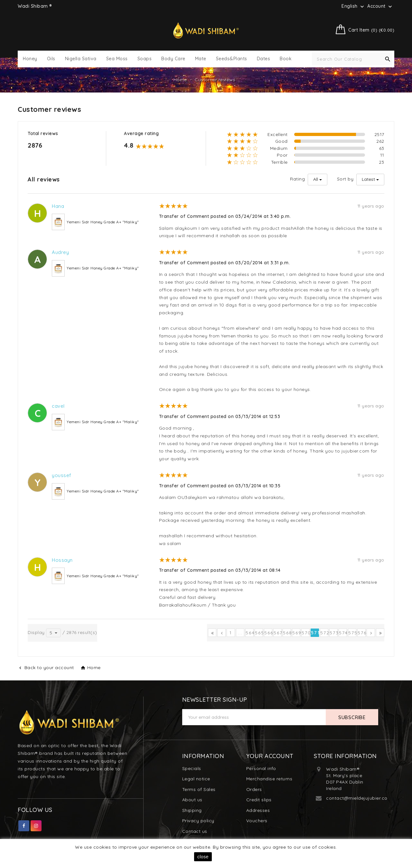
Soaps (145, 59)
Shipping (192, 810)
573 (334, 633)
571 (315, 633)
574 (343, 633)
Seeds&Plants (232, 59)
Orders (254, 789)
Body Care (173, 59)
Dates (264, 59)
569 (296, 633)
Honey (30, 59)
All (316, 179)
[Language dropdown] (353, 6)
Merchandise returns (269, 779)
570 (306, 633)
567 (278, 633)
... (240, 633)
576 (362, 633)
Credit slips (259, 800)
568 (287, 633)
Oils (51, 59)
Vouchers (257, 821)
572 (324, 633)
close (203, 857)
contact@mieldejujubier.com (359, 798)
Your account (270, 756)
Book (286, 59)
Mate (201, 59)
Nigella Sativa (81, 59)
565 (259, 633)
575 (352, 633)
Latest (368, 179)
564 (250, 633)
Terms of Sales (199, 789)
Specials (192, 768)
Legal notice (196, 779)
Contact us (195, 831)
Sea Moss (117, 59)
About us (192, 800)
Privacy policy (198, 821)
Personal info (261, 768)
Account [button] (380, 6)
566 (268, 633)
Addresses (258, 810)
